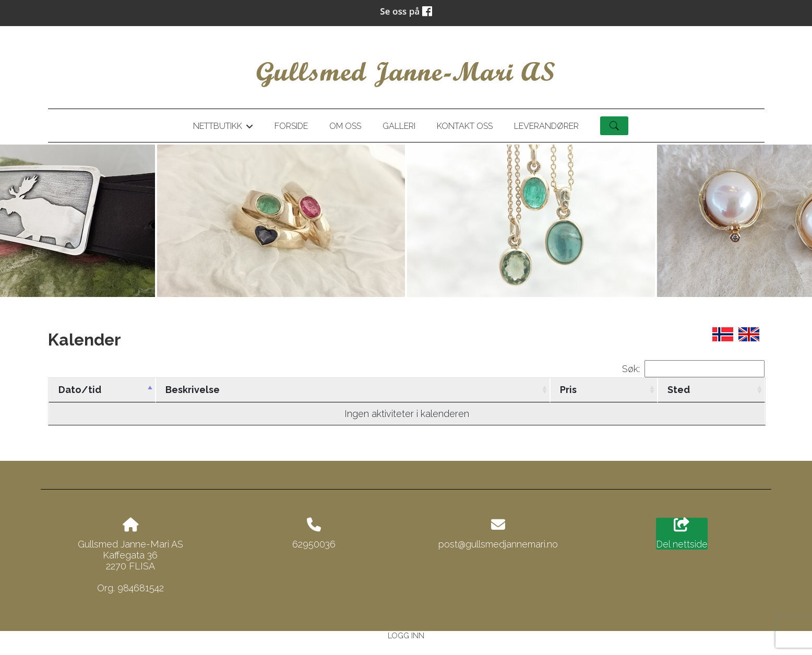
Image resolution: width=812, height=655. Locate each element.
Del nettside (682, 534)
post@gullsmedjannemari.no (498, 544)
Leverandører (546, 126)
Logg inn (406, 635)
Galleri (399, 126)
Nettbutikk (223, 128)
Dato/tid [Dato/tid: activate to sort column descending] (80, 390)
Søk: (693, 369)
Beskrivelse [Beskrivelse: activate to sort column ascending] (193, 390)
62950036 (314, 544)
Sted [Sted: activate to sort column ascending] (679, 390)
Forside (291, 126)
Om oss (345, 126)
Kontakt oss (465, 126)
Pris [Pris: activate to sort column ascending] (568, 390)
